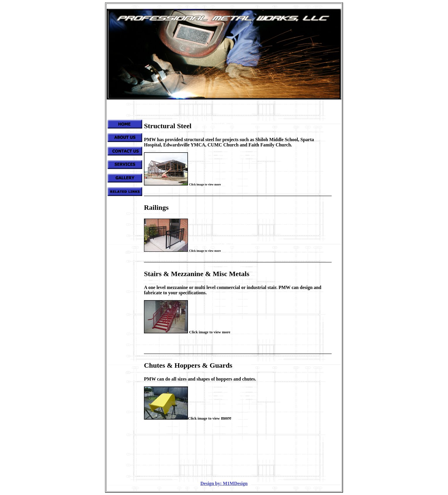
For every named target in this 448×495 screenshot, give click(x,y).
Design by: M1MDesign (224, 483)
